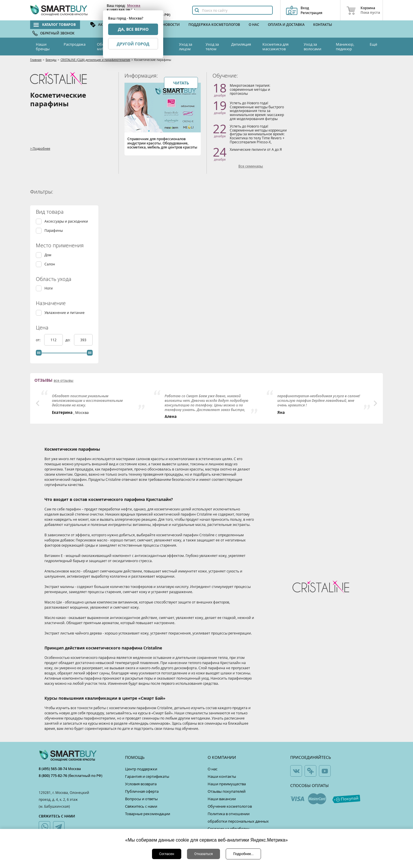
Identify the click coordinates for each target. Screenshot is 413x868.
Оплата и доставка (286, 25)
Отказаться (203, 854)
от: (39, 340)
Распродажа (75, 44)
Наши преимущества (227, 784)
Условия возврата (141, 784)
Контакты (323, 25)
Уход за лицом (186, 47)
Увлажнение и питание (65, 313)
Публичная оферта (142, 791)
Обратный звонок (57, 33)
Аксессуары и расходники (66, 221)
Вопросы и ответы (141, 799)
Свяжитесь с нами (141, 806)
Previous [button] (38, 403)
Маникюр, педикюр (345, 47)
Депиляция (241, 44)
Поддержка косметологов (214, 25)
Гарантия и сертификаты (147, 776)
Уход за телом (212, 47)
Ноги (49, 288)
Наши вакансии (222, 799)
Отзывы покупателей (227, 791)
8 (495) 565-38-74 (53, 769)
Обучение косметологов (230, 806)
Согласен (167, 854)
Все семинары (251, 166)
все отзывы (64, 381)
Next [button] (375, 403)
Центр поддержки (141, 769)
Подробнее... (243, 854)
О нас (254, 25)
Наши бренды (43, 47)
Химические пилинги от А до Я (256, 149)
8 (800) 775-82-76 (53, 776)
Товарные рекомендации (148, 814)
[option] (94, 403)
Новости (171, 25)
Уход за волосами (312, 47)
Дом (48, 255)
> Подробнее (40, 148)
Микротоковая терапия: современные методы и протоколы (250, 89)
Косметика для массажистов (275, 47)
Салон (50, 264)
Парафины (54, 230)
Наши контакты (222, 776)
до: (68, 340)
